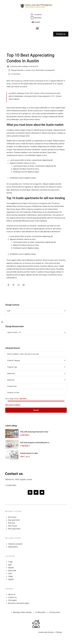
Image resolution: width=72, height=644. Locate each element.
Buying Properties (17, 70)
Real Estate (40, 70)
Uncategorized (50, 70)
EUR (9, 311)
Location (28, 70)
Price (33, 70)
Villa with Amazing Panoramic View (34, 432)
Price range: (9, 399)
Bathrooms (11, 373)
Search (36, 410)
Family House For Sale (29, 453)
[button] (37, 28)
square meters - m (14, 332)
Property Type (12, 367)
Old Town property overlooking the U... (35, 443)
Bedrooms (11, 380)
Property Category (14, 360)
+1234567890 (11, 485)
